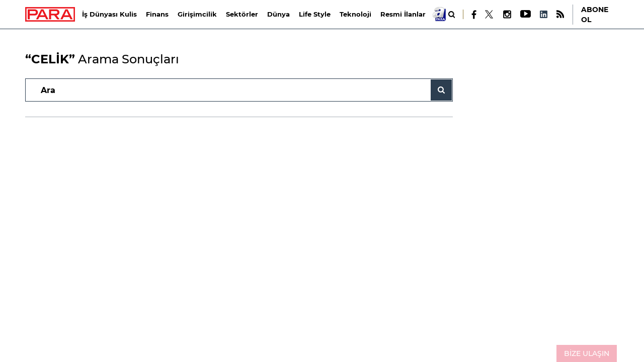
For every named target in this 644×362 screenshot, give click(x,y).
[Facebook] (474, 15)
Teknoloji (355, 14)
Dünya (278, 14)
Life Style (315, 14)
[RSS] (560, 14)
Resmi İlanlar (403, 14)
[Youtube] (525, 14)
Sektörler (242, 14)
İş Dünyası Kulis (109, 14)
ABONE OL (595, 15)
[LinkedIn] (543, 14)
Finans (157, 14)
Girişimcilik (197, 14)
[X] (490, 15)
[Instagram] (507, 14)
